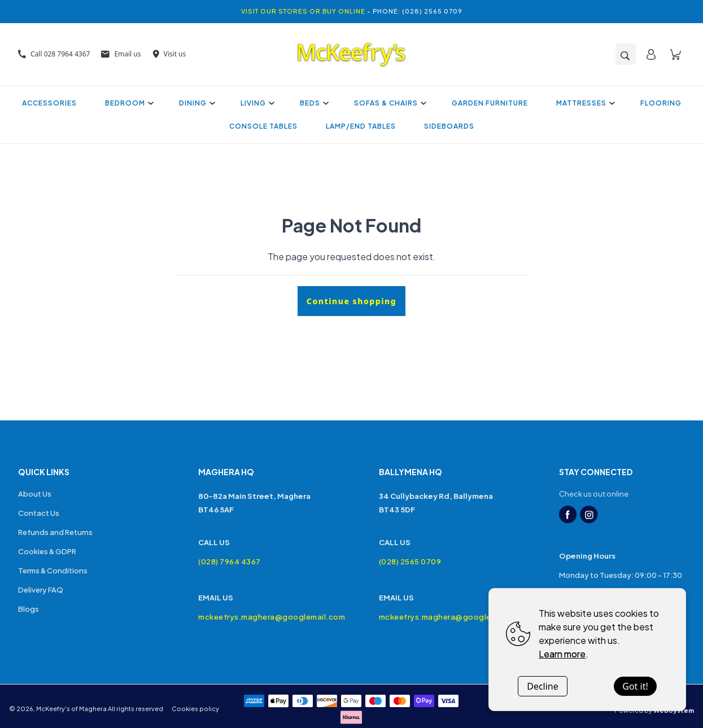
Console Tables (263, 126)
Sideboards (449, 126)
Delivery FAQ (41, 590)
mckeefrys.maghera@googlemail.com (261, 617)
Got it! (635, 686)
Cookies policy (195, 709)
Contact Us (39, 513)
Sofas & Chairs (389, 103)
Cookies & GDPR (47, 551)
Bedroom (128, 103)
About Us (35, 494)
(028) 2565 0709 (410, 562)
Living (256, 103)
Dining (196, 103)
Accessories (49, 103)
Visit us (169, 54)
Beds (313, 103)
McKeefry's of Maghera (71, 709)
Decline (543, 686)
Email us (121, 54)
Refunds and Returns (55, 532)
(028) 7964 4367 (230, 562)
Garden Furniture (490, 103)
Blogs (29, 609)
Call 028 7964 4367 (54, 54)
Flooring (661, 103)
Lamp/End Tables (361, 126)
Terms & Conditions (53, 571)
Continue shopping (351, 301)
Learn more (562, 654)
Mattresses (584, 103)
